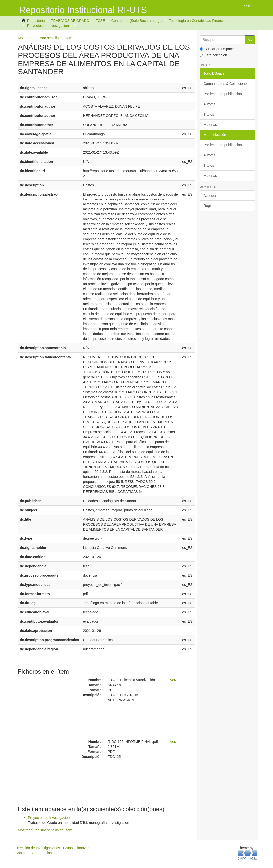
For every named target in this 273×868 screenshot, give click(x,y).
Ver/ (173, 680)
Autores (210, 104)
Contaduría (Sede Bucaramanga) (137, 21)
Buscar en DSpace (217, 49)
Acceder (210, 196)
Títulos (209, 114)
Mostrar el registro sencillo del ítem (45, 38)
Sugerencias (42, 853)
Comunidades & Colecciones (226, 84)
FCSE (100, 21)
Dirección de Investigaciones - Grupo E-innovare (53, 848)
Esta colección (213, 55)
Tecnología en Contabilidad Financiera (199, 21)
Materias (210, 125)
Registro (210, 206)
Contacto (22, 853)
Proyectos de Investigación (48, 26)
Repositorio (36, 21)
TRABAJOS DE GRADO (70, 21)
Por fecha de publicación (223, 94)
